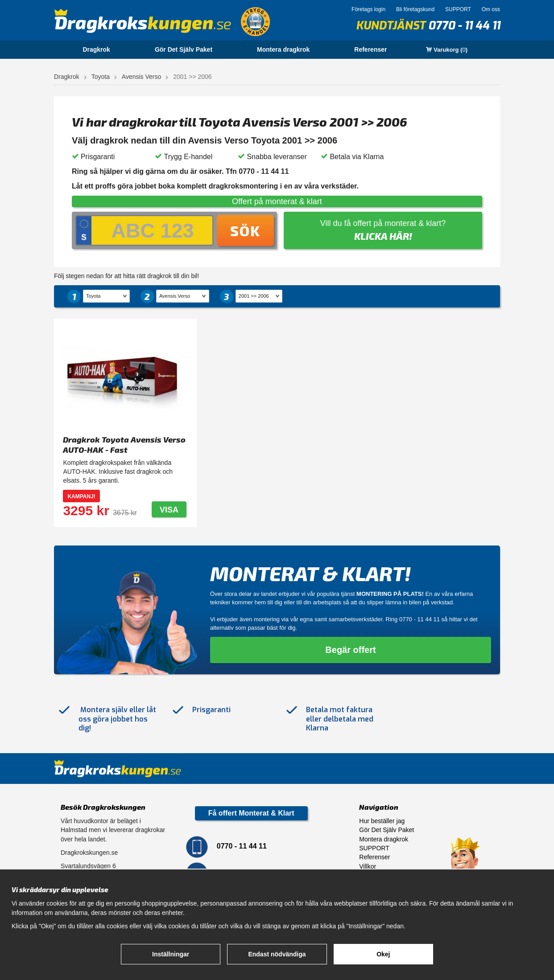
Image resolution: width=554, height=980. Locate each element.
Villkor (368, 866)
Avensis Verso (141, 77)
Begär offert (350, 650)
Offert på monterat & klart (277, 201)
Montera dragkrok (283, 49)
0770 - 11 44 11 (464, 26)
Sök (245, 230)
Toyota (101, 77)
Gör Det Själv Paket (184, 49)
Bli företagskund (415, 9)
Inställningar (171, 954)
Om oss (491, 9)
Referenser (370, 49)
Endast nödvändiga (277, 954)
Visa (169, 510)
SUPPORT (458, 9)
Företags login (368, 9)
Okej (383, 954)
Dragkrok (96, 49)
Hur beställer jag (382, 821)
